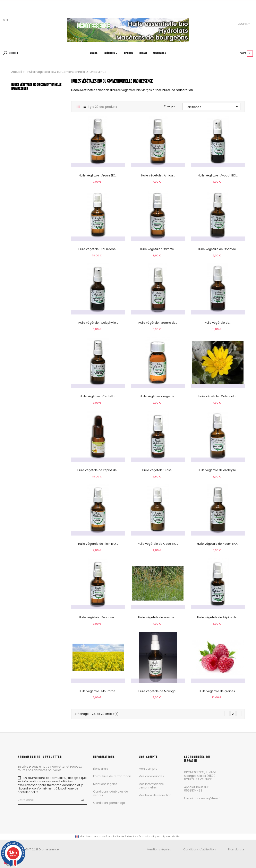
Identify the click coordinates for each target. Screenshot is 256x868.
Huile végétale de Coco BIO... (158, 544)
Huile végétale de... (218, 323)
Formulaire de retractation (112, 776)
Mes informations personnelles (151, 786)
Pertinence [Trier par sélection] (212, 107)
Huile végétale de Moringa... (158, 691)
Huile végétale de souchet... (158, 617)
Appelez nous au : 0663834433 (197, 789)
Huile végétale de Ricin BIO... (98, 544)
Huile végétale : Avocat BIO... (218, 175)
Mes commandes (151, 776)
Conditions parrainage (109, 803)
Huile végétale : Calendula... (218, 396)
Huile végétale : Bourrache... (98, 249)
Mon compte (148, 769)
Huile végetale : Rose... (158, 470)
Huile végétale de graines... (218, 691)
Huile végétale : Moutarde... (98, 691)
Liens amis (101, 769)
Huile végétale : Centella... (98, 396)
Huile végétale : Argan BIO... (98, 175)
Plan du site (236, 849)
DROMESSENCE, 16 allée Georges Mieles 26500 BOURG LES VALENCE (200, 776)
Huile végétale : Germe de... (158, 323)
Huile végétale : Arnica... (158, 175)
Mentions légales (105, 784)
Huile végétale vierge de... (158, 396)
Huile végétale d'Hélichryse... (218, 470)
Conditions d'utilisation (199, 849)
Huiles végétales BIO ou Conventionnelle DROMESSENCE (36, 87)
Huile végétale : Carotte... (158, 249)
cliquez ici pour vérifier (166, 836)
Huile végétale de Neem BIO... (218, 544)
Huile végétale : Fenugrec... (98, 617)
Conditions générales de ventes (111, 793)
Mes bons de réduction (155, 795)
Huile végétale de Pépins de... (98, 470)
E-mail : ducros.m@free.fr (202, 798)
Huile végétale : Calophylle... (98, 323)
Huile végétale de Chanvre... (218, 249)
